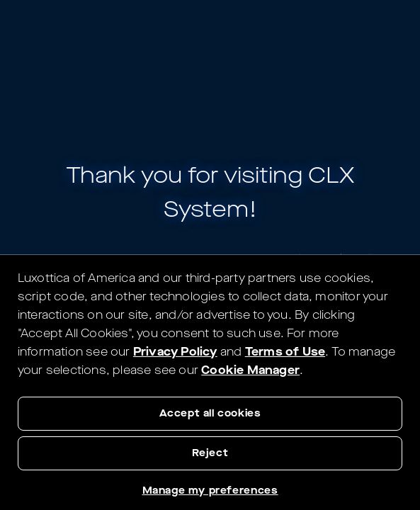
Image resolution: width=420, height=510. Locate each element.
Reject (210, 453)
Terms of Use (285, 352)
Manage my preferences (210, 491)
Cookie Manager (250, 370)
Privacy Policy (175, 352)
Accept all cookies (210, 413)
